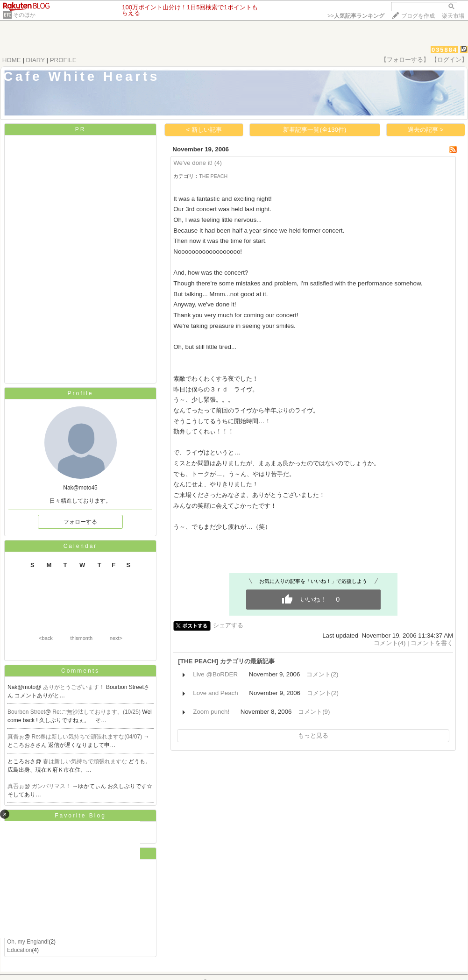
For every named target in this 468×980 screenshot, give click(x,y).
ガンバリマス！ (52, 786)
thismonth (81, 638)
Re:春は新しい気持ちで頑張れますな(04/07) (88, 737)
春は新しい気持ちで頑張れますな (86, 761)
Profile (80, 393)
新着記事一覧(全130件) (315, 130)
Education (19, 950)
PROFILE (63, 60)
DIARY (35, 60)
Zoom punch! (211, 712)
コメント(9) (314, 712)
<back (46, 638)
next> (116, 638)
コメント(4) (390, 643)
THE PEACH (213, 176)
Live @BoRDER (215, 674)
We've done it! (193, 163)
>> (356, 16)
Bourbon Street (26, 712)
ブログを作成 (418, 16)
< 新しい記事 (204, 130)
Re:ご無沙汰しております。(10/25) (97, 712)
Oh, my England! (28, 942)
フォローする (80, 522)
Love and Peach (215, 693)
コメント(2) (322, 674)
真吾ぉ (16, 737)
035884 (444, 50)
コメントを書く (432, 643)
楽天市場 (453, 16)
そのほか (24, 15)
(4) (218, 163)
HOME (12, 60)
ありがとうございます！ (74, 687)
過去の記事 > (426, 130)
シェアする (228, 625)
